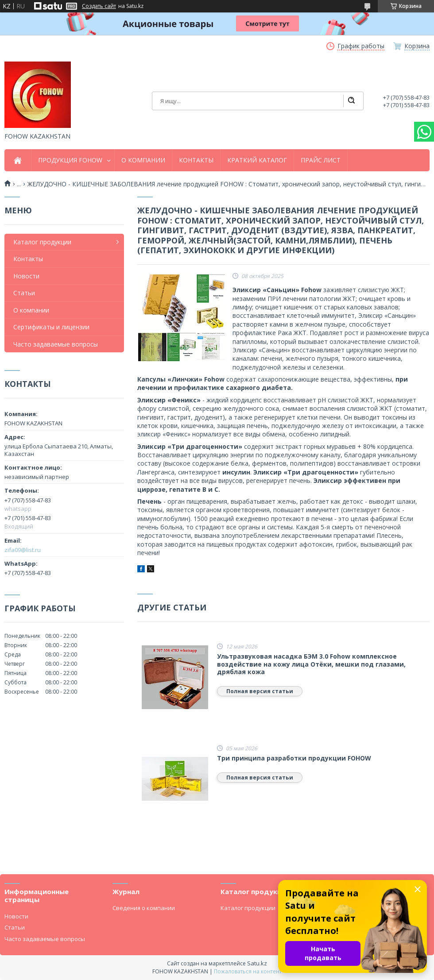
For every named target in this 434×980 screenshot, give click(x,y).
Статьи (24, 293)
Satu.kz (257, 963)
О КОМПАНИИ (143, 160)
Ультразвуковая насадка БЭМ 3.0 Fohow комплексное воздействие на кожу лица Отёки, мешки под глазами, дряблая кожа (311, 664)
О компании (31, 310)
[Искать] (351, 101)
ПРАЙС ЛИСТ (321, 160)
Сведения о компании (144, 908)
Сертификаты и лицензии (51, 327)
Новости (26, 276)
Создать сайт (99, 6)
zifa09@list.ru (23, 550)
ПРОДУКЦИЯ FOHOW (70, 160)
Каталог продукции (42, 242)
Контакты (28, 259)
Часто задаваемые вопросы (56, 344)
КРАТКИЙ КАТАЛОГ (257, 160)
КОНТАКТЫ (196, 160)
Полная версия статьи (260, 691)
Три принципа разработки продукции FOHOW (294, 758)
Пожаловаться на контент (248, 971)
